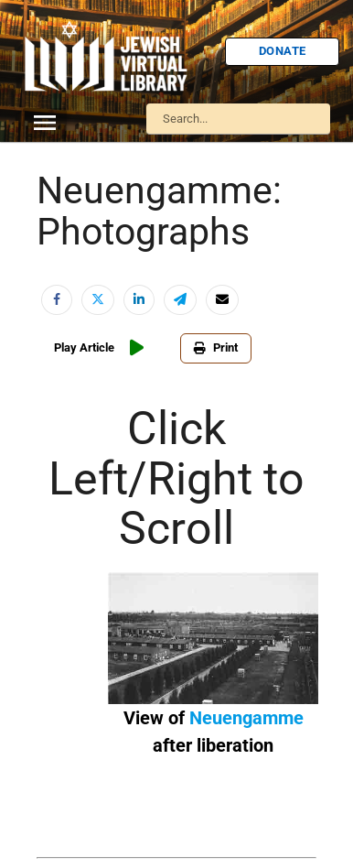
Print (216, 347)
